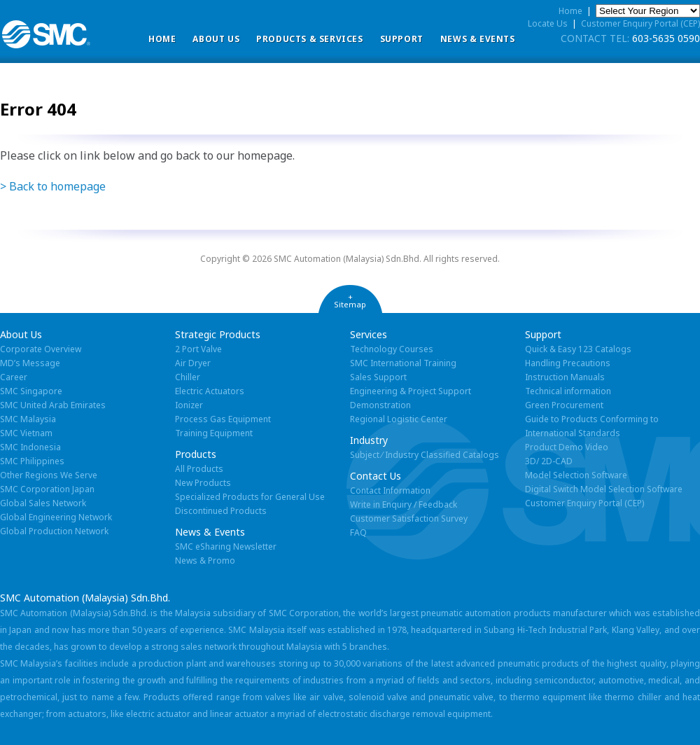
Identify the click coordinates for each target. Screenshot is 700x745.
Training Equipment (214, 433)
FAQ (358, 532)
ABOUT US (216, 39)
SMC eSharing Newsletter (226, 546)
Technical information (568, 391)
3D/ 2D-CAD (549, 461)
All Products (199, 469)
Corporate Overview (41, 349)
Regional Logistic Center (399, 419)
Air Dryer (193, 363)
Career (14, 377)
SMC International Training (403, 363)
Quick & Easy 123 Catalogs (578, 349)
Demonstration (380, 405)
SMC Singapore (31, 391)
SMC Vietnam (26, 433)
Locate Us (548, 23)
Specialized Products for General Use (250, 497)
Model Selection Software (576, 475)
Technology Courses (392, 349)
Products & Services (309, 39)
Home (162, 39)
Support (402, 39)
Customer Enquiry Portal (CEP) (640, 23)
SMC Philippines (32, 461)
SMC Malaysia (28, 419)
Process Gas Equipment (223, 419)
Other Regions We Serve (49, 475)
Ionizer (189, 405)
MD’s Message (30, 363)
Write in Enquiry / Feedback (404, 504)
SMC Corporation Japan (47, 489)
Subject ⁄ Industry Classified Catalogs (425, 455)
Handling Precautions (568, 363)
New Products (203, 483)
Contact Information (390, 490)
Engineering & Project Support (411, 391)
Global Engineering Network (56, 517)
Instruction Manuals (565, 377)
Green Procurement (564, 405)
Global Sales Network (43, 503)
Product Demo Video (567, 447)
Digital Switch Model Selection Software (604, 489)
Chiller (188, 377)
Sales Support (378, 377)
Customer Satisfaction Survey (409, 518)
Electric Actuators (210, 391)
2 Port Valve (198, 349)
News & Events (478, 39)
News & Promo (205, 561)
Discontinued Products (221, 511)
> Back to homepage (53, 186)
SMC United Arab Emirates (53, 405)
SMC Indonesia (30, 447)
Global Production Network (54, 531)
